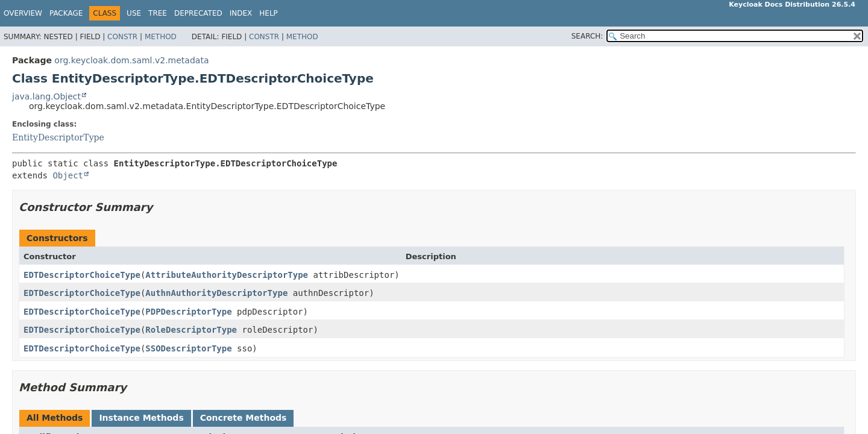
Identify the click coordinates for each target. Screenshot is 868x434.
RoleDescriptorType (191, 330)
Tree (158, 13)
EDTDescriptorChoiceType (82, 275)
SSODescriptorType (188, 348)
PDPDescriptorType (188, 312)
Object (68, 175)
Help (269, 13)
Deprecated (198, 13)
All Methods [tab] (55, 418)
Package (66, 13)
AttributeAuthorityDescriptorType (227, 275)
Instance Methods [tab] (141, 418)
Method (161, 37)
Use (134, 13)
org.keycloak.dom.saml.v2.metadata (131, 60)
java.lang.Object (46, 96)
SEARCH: (587, 36)
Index (241, 13)
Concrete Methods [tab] (244, 418)
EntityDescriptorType (58, 137)
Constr (122, 37)
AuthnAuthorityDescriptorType (216, 293)
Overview (23, 13)
